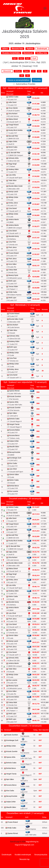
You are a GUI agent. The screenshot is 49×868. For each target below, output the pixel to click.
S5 (27, 76)
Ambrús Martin (14, 220)
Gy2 (21, 58)
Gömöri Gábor (14, 475)
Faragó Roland (13, 125)
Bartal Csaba (13, 147)
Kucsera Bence (14, 436)
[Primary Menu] (45, 8)
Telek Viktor (13, 181)
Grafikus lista (42, 53)
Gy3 (28, 58)
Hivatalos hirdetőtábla (11, 53)
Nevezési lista (17, 49)
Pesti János (13, 247)
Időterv (5, 49)
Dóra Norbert (13, 114)
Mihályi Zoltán (13, 197)
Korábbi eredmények (23, 855)
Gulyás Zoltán (14, 441)
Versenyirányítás (41, 855)
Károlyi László (13, 192)
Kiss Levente (14, 491)
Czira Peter (12, 242)
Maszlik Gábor (14, 447)
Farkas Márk (13, 270)
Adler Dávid (12, 102)
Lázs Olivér (13, 469)
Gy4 (34, 58)
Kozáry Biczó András (16, 130)
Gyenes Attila (14, 402)
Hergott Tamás (14, 424)
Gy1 (15, 58)
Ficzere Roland (13, 253)
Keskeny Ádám (14, 169)
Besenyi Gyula (13, 275)
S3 (45, 71)
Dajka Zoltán (13, 142)
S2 (39, 71)
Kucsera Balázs (15, 430)
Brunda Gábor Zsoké (15, 186)
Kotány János (13, 203)
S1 (33, 71)
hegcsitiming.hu (32, 842)
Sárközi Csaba (13, 97)
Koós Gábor (13, 264)
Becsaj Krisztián (15, 452)
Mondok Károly (14, 236)
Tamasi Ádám (13, 287)
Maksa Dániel (13, 119)
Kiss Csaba (13, 463)
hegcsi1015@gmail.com (24, 845)
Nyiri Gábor (13, 413)
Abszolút (7, 71)
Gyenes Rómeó (15, 391)
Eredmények (42, 49)
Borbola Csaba (14, 419)
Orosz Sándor (13, 108)
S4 (22, 76)
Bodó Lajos (12, 281)
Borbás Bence (14, 486)
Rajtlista (30, 49)
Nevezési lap (24, 859)
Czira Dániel (13, 231)
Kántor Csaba (14, 480)
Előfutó (18, 71)
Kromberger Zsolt (15, 458)
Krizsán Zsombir (15, 408)
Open (26, 71)
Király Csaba (13, 292)
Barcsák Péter (13, 136)
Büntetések (28, 53)
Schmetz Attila (13, 158)
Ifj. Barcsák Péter (14, 153)
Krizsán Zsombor (15, 397)
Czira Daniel (13, 208)
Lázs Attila (12, 175)
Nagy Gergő (13, 164)
